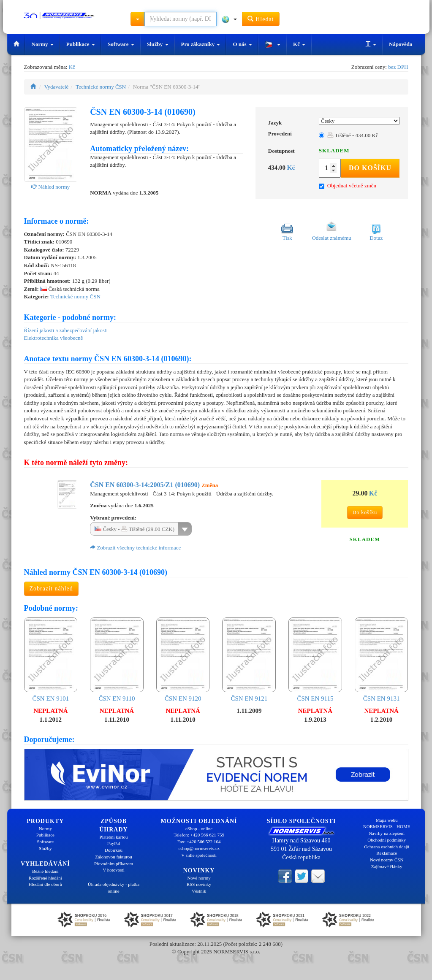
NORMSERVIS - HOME (387, 826)
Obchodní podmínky (387, 840)
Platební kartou (114, 837)
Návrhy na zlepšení (387, 833)
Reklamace (387, 853)
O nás (242, 44)
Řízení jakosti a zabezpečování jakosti (66, 330)
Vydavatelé (57, 87)
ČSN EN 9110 (117, 660)
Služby (158, 44)
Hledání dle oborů (45, 884)
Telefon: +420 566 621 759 (199, 835)
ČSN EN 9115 (315, 660)
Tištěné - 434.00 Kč (353, 135)
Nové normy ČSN (387, 860)
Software (121, 44)
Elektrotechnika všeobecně (54, 338)
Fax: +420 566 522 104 (199, 842)
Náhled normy (50, 187)
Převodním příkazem (114, 864)
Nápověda (401, 44)
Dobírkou (114, 850)
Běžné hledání (45, 871)
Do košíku (370, 168)
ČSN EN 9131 (382, 660)
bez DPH (398, 67)
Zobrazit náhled (51, 589)
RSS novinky (199, 884)
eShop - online (199, 828)
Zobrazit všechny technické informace (135, 548)
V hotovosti (113, 870)
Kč (299, 44)
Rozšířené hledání (45, 878)
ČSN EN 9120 (183, 660)
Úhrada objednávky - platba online (114, 888)
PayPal (114, 843)
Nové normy (199, 878)
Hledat (261, 19)
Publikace (81, 44)
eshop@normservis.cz (199, 848)
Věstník (199, 891)
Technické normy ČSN (101, 87)
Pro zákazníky (201, 44)
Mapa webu (387, 820)
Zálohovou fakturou (114, 857)
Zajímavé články (387, 866)
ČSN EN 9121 (249, 660)
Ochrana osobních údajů (387, 847)
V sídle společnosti (199, 855)
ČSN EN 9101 (51, 660)
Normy (43, 44)
